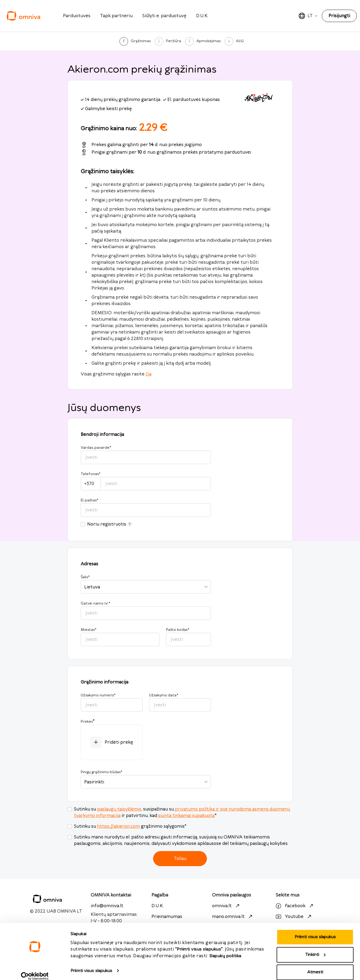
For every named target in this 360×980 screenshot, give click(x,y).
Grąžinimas (141, 41)
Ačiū (240, 41)
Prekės (87, 722)
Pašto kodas (178, 630)
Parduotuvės (77, 16)
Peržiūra (174, 41)
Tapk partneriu (116, 16)
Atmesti (315, 966)
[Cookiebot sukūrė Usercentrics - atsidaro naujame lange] (35, 970)
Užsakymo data (164, 695)
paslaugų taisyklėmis (119, 809)
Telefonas (91, 474)
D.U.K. (202, 16)
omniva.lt (226, 906)
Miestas (89, 630)
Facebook (295, 906)
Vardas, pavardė (96, 448)
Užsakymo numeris (98, 695)
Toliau (180, 859)
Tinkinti (315, 948)
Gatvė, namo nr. (95, 603)
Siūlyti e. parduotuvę (164, 16)
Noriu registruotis (110, 524)
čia (149, 374)
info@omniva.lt (107, 906)
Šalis (85, 577)
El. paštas (89, 500)
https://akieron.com (119, 826)
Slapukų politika (225, 949)
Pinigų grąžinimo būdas (101, 772)
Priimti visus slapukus (91, 964)
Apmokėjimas (209, 41)
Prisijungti (339, 16)
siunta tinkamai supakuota (186, 816)
